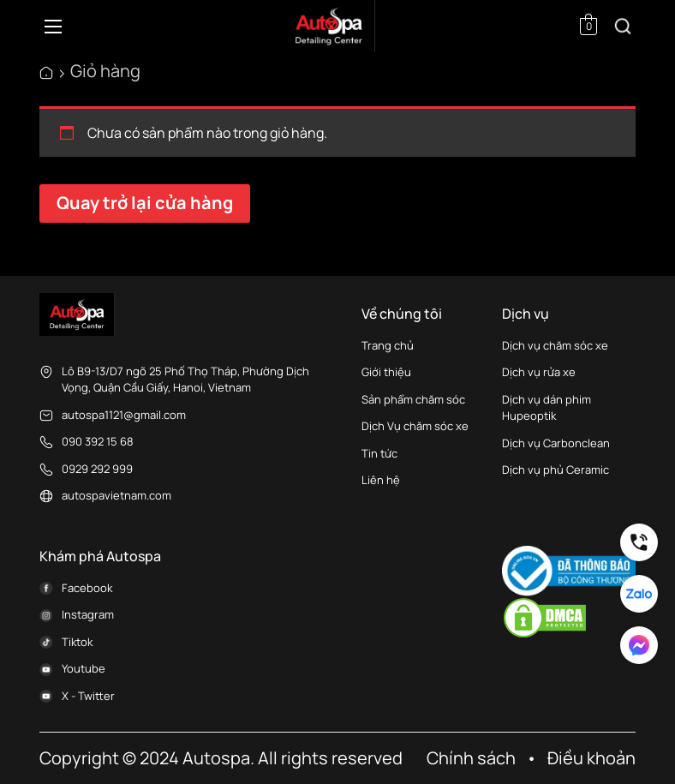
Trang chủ (388, 345)
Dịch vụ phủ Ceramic (556, 470)
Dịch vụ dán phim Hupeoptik (547, 408)
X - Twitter (88, 696)
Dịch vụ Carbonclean (556, 443)
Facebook (87, 588)
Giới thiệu (386, 372)
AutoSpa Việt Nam (46, 73)
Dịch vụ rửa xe (539, 372)
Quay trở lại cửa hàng (145, 203)
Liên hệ (381, 480)
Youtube (84, 668)
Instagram (88, 614)
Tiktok (77, 642)
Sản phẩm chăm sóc (415, 399)
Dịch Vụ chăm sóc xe (415, 426)
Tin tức (379, 453)
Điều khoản (591, 758)
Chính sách (471, 758)
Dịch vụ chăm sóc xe (555, 345)
